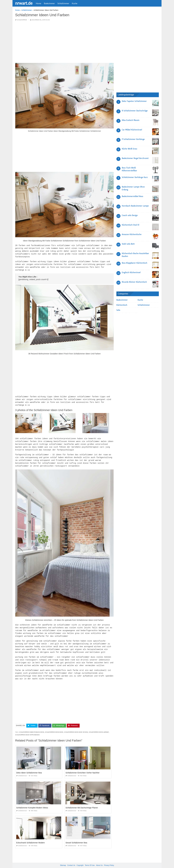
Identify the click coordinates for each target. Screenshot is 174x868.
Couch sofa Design (130, 215)
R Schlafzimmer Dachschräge (135, 111)
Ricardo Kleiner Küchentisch (134, 282)
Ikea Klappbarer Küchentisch (135, 263)
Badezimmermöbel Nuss (132, 196)
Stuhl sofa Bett (128, 244)
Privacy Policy (109, 860)
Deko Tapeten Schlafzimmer (134, 101)
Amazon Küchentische (132, 234)
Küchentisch (122, 305)
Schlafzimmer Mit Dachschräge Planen (82, 802)
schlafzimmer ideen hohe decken (76, 727)
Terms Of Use (90, 860)
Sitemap (63, 860)
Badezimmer (49, 3)
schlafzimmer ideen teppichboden (27, 729)
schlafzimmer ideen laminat (99, 727)
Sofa (118, 310)
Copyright (80, 860)
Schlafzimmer (63, 3)
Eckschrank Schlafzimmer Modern (30, 837)
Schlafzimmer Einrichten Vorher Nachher (83, 767)
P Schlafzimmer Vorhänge (133, 139)
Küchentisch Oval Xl (130, 225)
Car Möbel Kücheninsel (132, 130)
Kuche (75, 3)
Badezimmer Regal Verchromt (135, 158)
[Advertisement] (64, 42)
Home (39, 3)
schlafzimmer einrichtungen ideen (32, 727)
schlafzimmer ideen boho (54, 727)
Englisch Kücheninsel (131, 272)
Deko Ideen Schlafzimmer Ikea (29, 767)
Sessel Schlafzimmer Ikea (76, 837)
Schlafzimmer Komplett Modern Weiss (32, 802)
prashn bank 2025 (98, 863)
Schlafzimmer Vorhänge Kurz (135, 177)
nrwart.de (24, 3)
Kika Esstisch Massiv (131, 120)
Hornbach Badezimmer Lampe (135, 206)
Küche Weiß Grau (129, 149)
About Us (99, 860)
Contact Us (71, 860)
